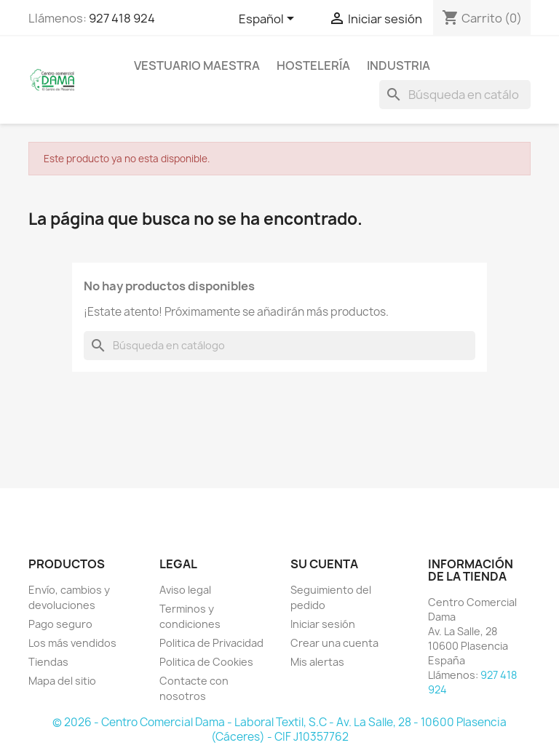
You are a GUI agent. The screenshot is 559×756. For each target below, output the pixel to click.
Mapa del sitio (62, 681)
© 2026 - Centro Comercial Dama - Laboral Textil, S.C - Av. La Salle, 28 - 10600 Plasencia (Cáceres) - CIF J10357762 (279, 729)
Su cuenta (324, 564)
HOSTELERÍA (313, 65)
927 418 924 (122, 18)
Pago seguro (60, 624)
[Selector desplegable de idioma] (269, 20)
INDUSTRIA (399, 65)
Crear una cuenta (334, 643)
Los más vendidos (72, 643)
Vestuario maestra (197, 65)
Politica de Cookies (206, 662)
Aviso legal (185, 590)
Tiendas (48, 662)
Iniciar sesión (323, 624)
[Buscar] (455, 95)
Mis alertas (317, 662)
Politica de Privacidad (211, 643)
